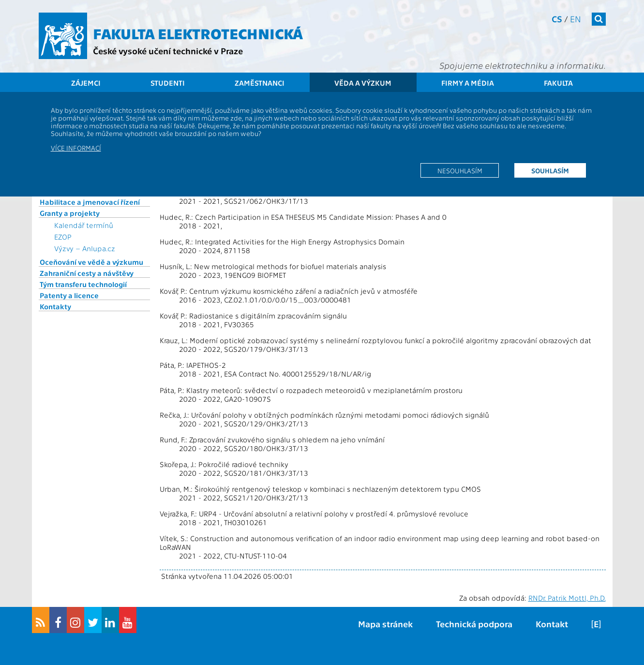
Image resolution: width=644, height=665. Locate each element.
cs (557, 19)
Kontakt (552, 624)
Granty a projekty (70, 213)
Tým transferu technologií (83, 284)
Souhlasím (550, 170)
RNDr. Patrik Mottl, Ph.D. (567, 598)
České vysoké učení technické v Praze (168, 51)
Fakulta (558, 83)
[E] (596, 624)
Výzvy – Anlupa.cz (85, 248)
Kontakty (55, 306)
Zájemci (86, 83)
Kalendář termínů (84, 225)
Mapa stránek (385, 624)
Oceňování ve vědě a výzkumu (91, 262)
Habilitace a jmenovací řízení (90, 202)
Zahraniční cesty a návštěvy (87, 273)
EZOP (63, 237)
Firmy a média (468, 83)
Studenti (168, 83)
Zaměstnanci (260, 83)
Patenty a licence (69, 295)
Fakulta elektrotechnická (198, 33)
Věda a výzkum (363, 83)
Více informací (76, 148)
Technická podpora (474, 624)
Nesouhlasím (460, 170)
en (576, 19)
